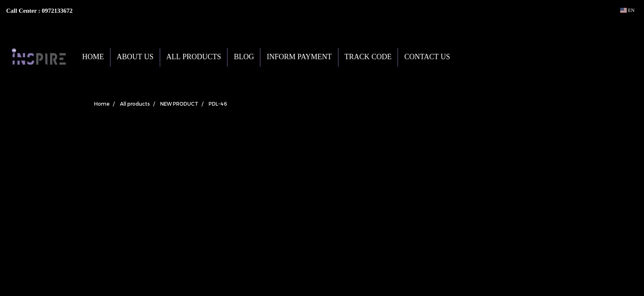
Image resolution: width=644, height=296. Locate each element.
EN (627, 10)
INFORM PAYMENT (299, 57)
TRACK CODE (368, 57)
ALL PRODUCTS (194, 57)
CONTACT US (427, 57)
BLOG (244, 57)
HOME (93, 57)
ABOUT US (135, 57)
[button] (469, 57)
